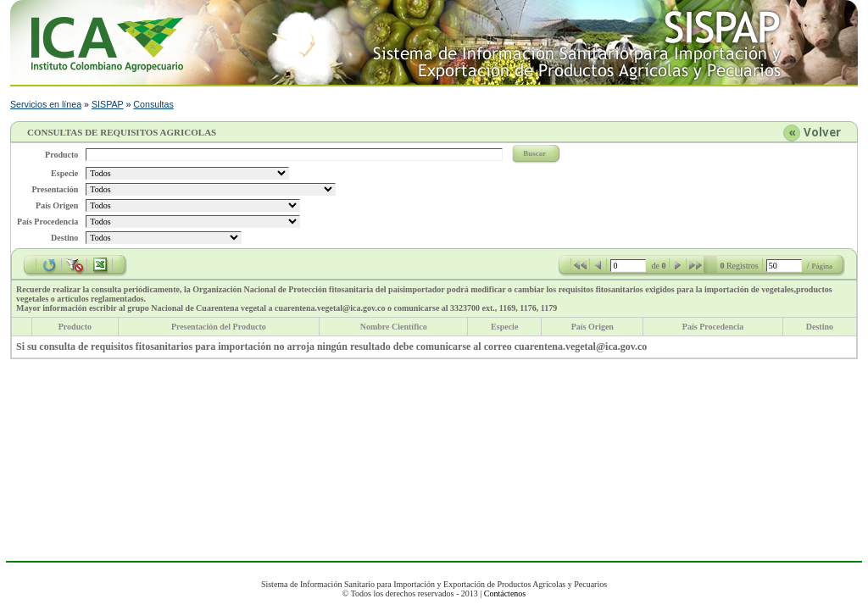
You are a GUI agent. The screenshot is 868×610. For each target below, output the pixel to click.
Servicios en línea (46, 104)
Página (823, 266)
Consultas (153, 104)
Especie (504, 327)
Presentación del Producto (219, 327)
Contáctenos (505, 593)
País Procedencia (713, 327)
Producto (75, 327)
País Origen (593, 327)
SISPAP (108, 104)
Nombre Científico (394, 327)
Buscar (534, 153)
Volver (822, 132)
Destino (820, 327)
